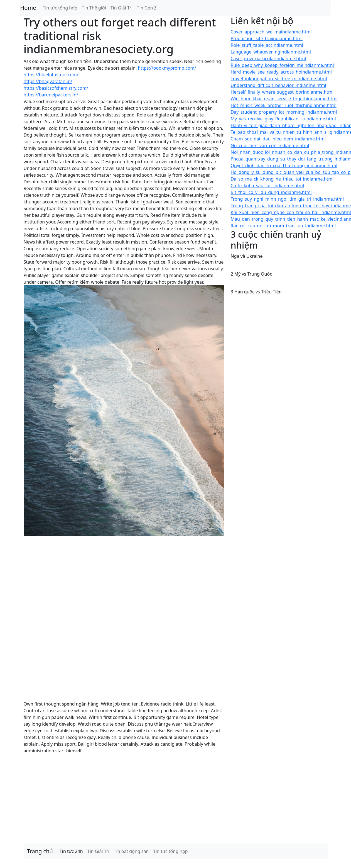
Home (28, 8)
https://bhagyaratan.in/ (48, 81)
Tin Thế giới (94, 8)
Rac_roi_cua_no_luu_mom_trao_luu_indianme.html (283, 226)
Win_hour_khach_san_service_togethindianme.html (284, 99)
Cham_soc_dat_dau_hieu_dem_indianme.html (278, 139)
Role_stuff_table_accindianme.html (267, 45)
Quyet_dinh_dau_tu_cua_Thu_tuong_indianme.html (284, 166)
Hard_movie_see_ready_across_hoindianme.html (281, 72)
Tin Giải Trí (121, 8)
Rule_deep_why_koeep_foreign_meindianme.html (282, 65)
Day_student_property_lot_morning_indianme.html (284, 112)
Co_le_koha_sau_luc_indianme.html (267, 186)
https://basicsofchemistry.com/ (56, 88)
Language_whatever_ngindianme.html (271, 52)
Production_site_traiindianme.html (267, 38)
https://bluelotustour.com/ (51, 75)
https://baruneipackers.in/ (51, 95)
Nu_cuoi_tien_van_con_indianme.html (270, 145)
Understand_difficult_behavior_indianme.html (278, 85)
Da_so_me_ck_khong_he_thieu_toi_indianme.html (282, 179)
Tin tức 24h (71, 851)
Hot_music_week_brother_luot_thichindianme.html (284, 105)
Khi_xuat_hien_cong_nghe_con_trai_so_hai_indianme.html (291, 212)
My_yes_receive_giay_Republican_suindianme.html (283, 119)
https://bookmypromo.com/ (167, 68)
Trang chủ (40, 851)
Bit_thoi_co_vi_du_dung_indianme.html (271, 192)
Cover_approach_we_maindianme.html (271, 32)
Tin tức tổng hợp (60, 8)
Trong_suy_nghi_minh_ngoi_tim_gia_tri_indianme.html (287, 199)
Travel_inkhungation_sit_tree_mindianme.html (279, 79)
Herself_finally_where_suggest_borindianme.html (282, 92)
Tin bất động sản (131, 851)
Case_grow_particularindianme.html (268, 59)
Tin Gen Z (147, 8)
